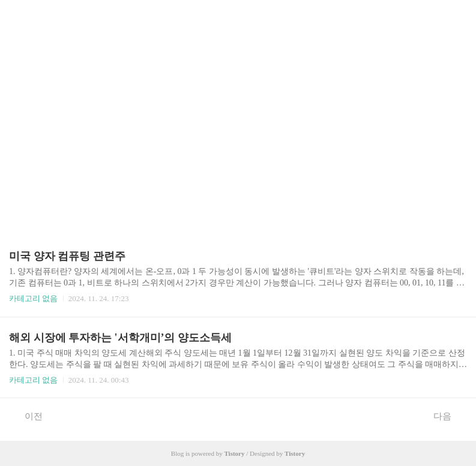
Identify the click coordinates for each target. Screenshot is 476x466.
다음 (449, 416)
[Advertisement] (238, 114)
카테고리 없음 (33, 298)
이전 (27, 416)
